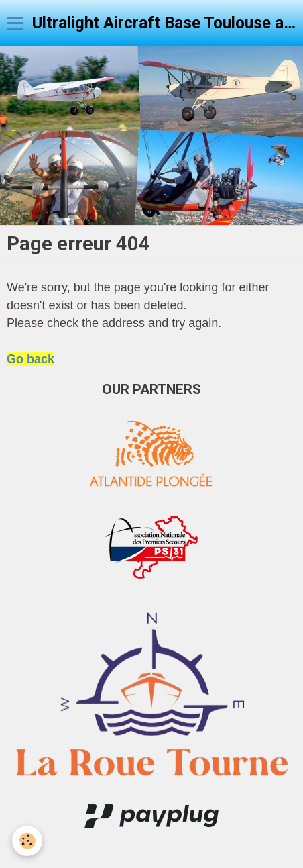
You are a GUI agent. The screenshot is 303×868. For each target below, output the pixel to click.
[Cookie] (27, 841)
